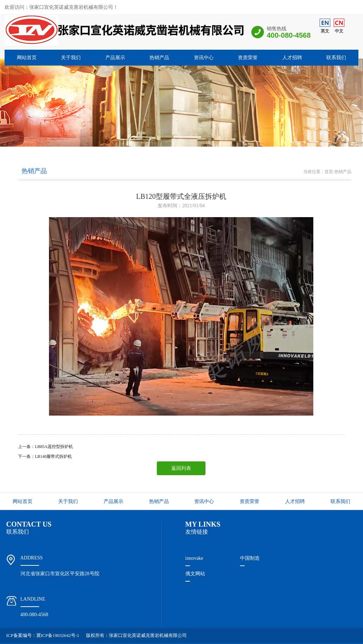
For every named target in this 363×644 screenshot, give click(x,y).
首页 (329, 172)
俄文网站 (195, 574)
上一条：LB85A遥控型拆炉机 (45, 447)
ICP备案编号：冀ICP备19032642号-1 (43, 635)
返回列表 (181, 468)
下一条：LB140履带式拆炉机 (45, 456)
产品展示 (115, 58)
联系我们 (336, 58)
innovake (194, 558)
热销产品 (159, 58)
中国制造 (250, 558)
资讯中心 (204, 58)
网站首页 (27, 58)
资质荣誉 (248, 58)
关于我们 (71, 58)
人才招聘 (292, 58)
